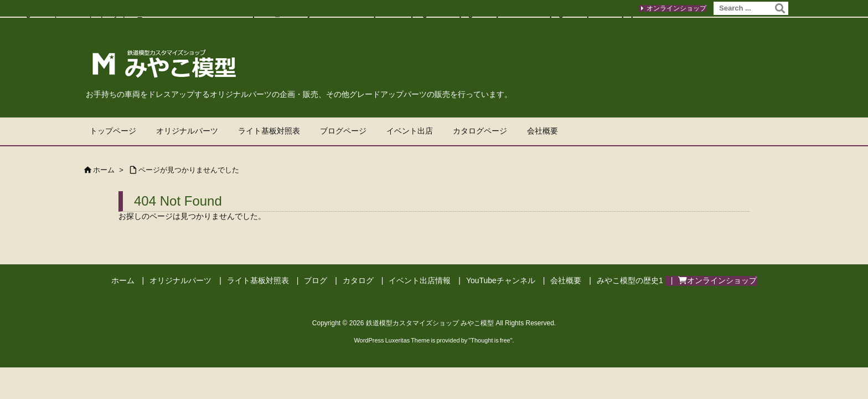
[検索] (780, 8)
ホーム (104, 170)
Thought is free (490, 340)
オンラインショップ (676, 8)
